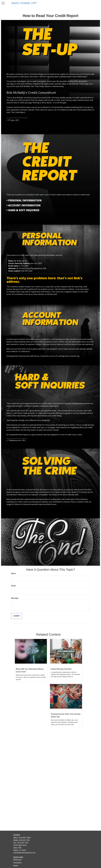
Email (13, 586)
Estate (16, 866)
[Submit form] (17, 616)
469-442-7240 (24, 840)
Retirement (17, 860)
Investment (17, 863)
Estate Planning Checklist (61, 669)
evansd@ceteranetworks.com (24, 853)
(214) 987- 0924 (25, 838)
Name (14, 573)
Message (15, 598)
